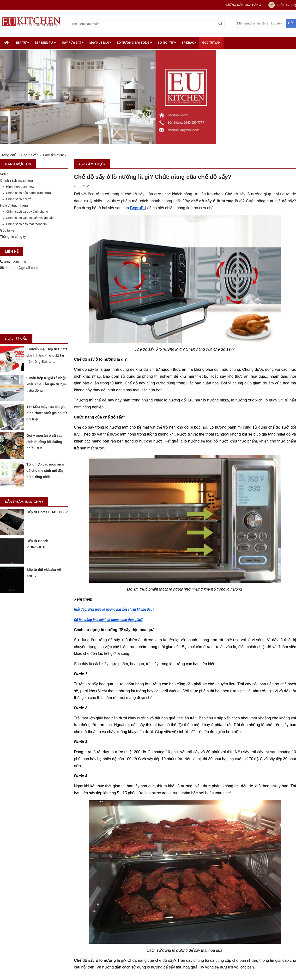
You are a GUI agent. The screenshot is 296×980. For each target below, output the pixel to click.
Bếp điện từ (45, 43)
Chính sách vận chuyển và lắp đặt (29, 218)
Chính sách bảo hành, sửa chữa (28, 193)
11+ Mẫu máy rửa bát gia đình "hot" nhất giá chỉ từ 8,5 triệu (47, 413)
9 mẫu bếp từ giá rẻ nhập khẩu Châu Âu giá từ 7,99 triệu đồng (46, 384)
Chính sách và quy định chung (27, 212)
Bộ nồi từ (167, 43)
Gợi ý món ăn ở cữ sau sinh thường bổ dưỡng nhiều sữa (45, 442)
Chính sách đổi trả (19, 199)
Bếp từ (23, 43)
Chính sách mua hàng (16, 180)
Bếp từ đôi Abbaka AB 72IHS (44, 573)
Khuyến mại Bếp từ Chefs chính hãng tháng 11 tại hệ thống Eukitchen (47, 355)
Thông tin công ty (13, 237)
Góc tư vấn (211, 43)
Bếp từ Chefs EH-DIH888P (47, 512)
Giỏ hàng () (287, 5)
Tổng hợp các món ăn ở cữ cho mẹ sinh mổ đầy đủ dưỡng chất (45, 471)
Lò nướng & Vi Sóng (134, 43)
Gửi (291, 23)
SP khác (189, 43)
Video (4, 174)
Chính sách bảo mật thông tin (26, 224)
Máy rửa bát (72, 43)
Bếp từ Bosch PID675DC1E (37, 544)
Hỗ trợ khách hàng (14, 205)
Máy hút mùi (100, 43)
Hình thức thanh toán (21, 187)
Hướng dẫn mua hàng (243, 5)
